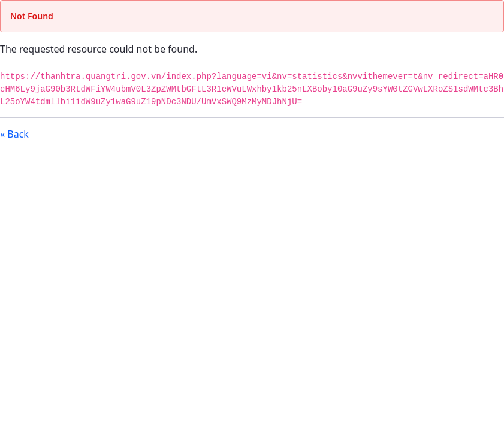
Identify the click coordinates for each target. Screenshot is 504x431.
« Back (14, 134)
